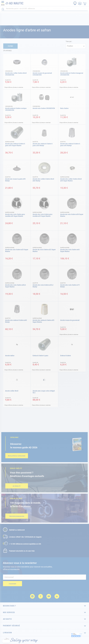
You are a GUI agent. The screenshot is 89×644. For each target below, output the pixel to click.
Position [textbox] (70, 46)
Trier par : (69, 41)
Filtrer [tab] (10, 46)
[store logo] (12, 3)
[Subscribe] (13, 584)
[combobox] (44, 9)
